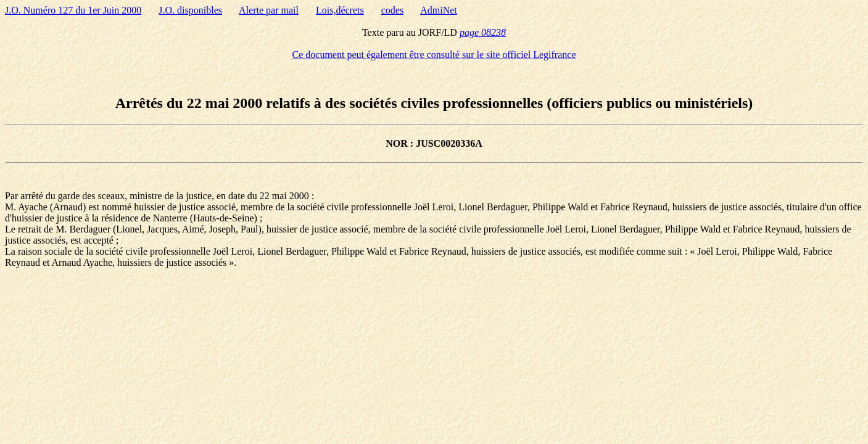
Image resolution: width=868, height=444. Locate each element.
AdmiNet (439, 10)
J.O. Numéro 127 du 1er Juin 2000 (73, 10)
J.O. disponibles (190, 10)
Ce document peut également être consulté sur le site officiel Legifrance (434, 55)
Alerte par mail (269, 10)
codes (392, 10)
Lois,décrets (340, 10)
